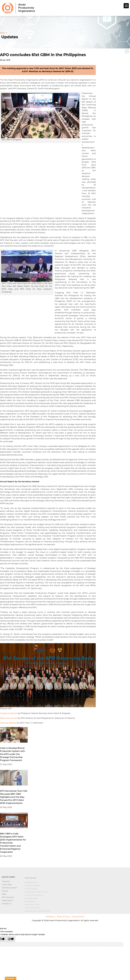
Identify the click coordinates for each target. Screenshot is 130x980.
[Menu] (126, 6)
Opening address (8, 723)
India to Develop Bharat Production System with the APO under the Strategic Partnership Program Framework (13, 754)
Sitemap (49, 917)
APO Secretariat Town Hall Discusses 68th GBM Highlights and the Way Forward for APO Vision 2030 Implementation (14, 797)
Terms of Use (63, 917)
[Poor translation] (11, 939)
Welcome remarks (9, 718)
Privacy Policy (78, 917)
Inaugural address (9, 713)
